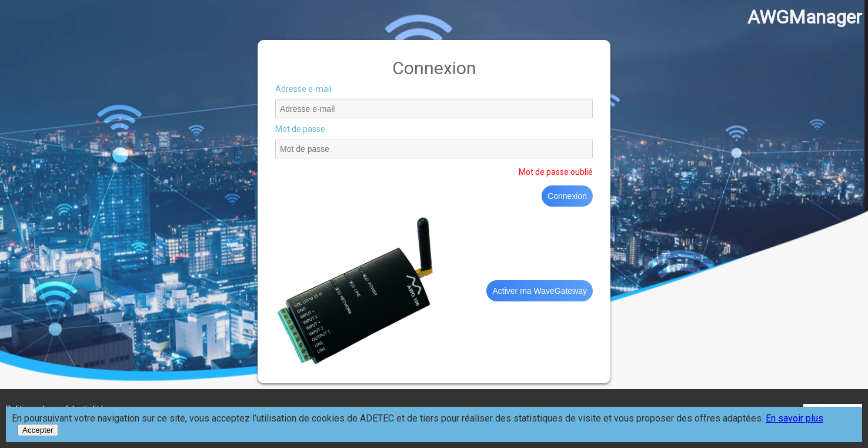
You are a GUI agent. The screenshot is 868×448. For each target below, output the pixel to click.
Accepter (38, 430)
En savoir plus (794, 418)
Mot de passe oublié (556, 172)
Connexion (567, 196)
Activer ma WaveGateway (540, 291)
